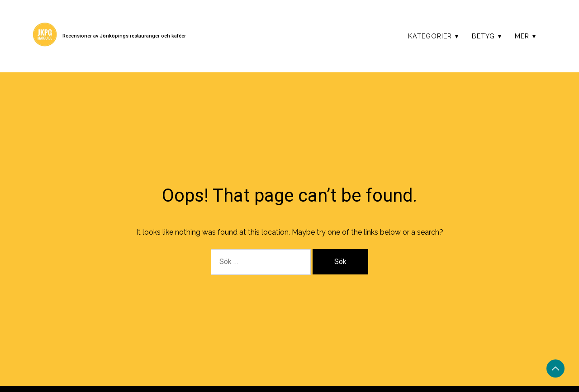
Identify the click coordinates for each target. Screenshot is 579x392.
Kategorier (430, 36)
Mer (522, 36)
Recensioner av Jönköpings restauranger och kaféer (124, 36)
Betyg (483, 36)
